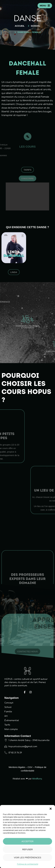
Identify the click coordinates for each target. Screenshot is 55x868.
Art (6, 796)
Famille (8, 792)
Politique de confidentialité (28, 864)
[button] (51, 809)
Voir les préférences (28, 857)
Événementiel (12, 800)
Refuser (28, 849)
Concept (9, 783)
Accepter (28, 841)
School (8, 787)
